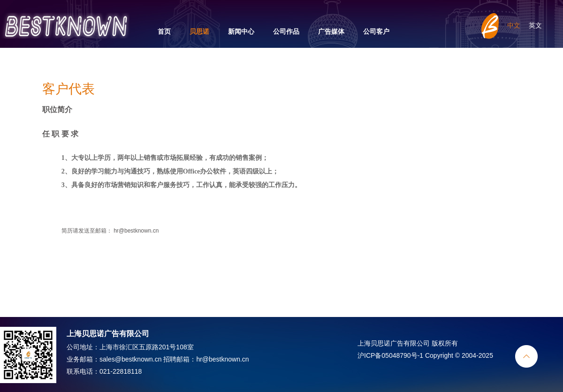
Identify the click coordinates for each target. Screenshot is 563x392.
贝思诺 (199, 31)
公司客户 (376, 31)
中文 (514, 25)
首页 (164, 31)
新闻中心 (241, 31)
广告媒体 (331, 31)
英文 (535, 25)
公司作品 (286, 31)
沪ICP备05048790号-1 (390, 355)
